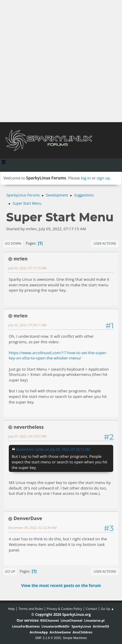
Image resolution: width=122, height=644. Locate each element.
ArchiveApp (39, 632)
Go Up (10, 571)
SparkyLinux (81, 626)
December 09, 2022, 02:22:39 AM (32, 528)
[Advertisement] (61, 61)
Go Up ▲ (107, 609)
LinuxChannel (72, 620)
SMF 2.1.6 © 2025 (48, 638)
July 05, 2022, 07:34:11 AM (27, 325)
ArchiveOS (101, 626)
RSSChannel (49, 620)
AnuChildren (83, 632)
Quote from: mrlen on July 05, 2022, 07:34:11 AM (53, 449)
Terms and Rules (31, 609)
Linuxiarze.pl (94, 620)
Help (11, 609)
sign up (103, 178)
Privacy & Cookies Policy (64, 609)
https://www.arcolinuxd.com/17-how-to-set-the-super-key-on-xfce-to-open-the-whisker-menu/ (58, 355)
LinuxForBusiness (26, 626)
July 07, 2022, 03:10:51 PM (27, 436)
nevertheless (29, 427)
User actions (105, 243)
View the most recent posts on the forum (61, 586)
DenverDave (28, 518)
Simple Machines (75, 638)
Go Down (13, 243)
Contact (91, 609)
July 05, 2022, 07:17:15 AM (27, 268)
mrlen (21, 259)
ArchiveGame (60, 632)
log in (86, 178)
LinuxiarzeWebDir (56, 626)
